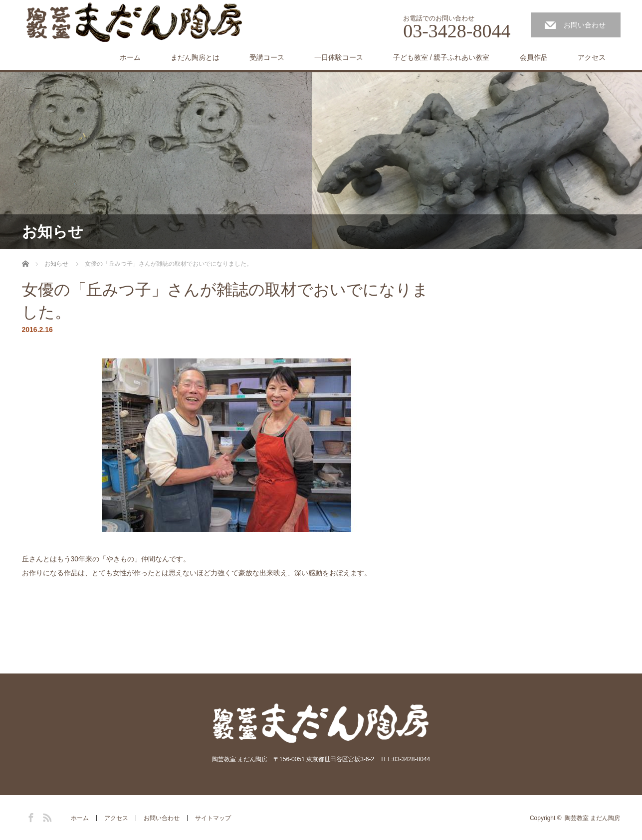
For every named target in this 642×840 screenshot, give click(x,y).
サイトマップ (213, 818)
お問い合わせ (585, 25)
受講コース (267, 57)
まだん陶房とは (195, 57)
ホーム (130, 57)
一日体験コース (339, 57)
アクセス (592, 57)
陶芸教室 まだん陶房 (592, 818)
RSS (46, 816)
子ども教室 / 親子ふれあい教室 (441, 57)
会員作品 (534, 57)
